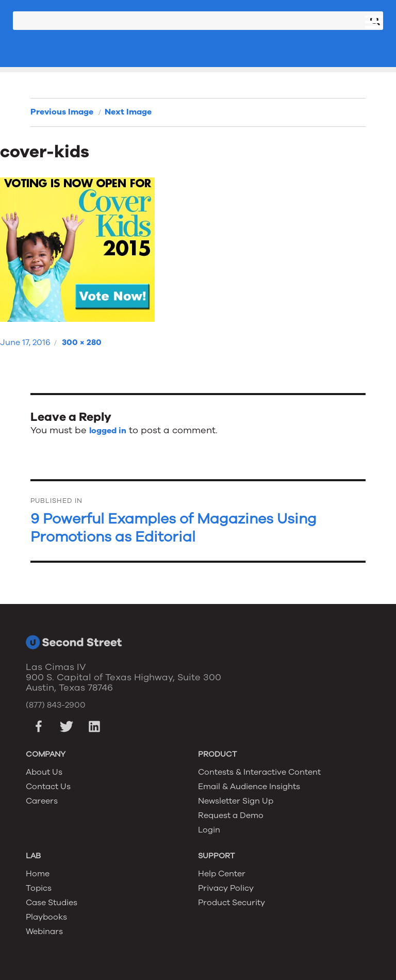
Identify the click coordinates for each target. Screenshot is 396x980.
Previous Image (62, 112)
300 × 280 (82, 342)
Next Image (128, 112)
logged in (108, 431)
